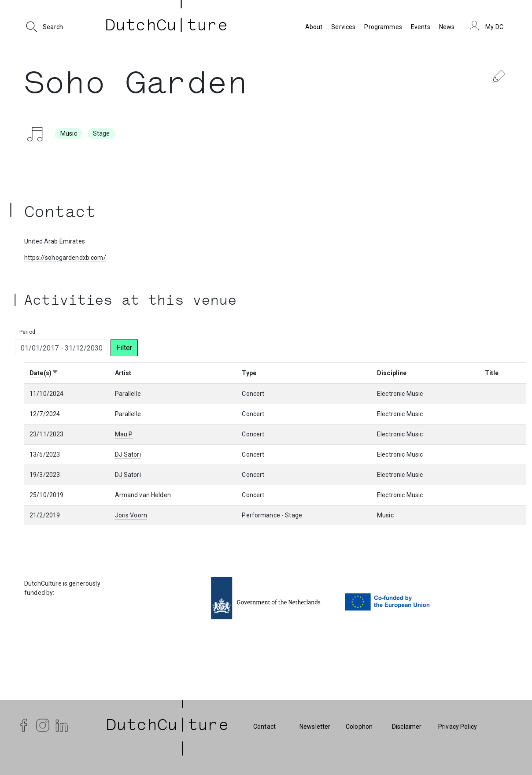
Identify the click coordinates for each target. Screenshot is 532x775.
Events (421, 27)
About (314, 27)
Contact (264, 727)
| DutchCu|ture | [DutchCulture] (167, 727)
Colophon (359, 727)
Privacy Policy (458, 727)
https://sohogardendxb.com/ (65, 258)
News (447, 27)
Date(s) (44, 373)
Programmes (383, 27)
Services (343, 27)
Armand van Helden (143, 495)
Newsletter (315, 727)
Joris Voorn (131, 515)
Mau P (124, 434)
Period (27, 332)
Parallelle (128, 394)
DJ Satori (128, 454)
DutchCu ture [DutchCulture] (166, 27)
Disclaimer (407, 727)
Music (69, 133)
